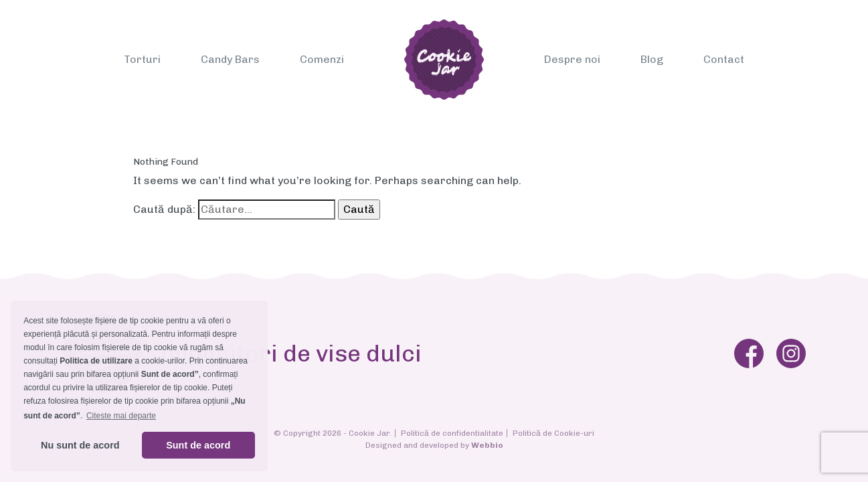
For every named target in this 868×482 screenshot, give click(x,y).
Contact (724, 59)
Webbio (487, 445)
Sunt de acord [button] (198, 445)
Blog (652, 59)
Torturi (142, 59)
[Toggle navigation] (133, 11)
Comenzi (322, 59)
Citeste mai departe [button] (121, 416)
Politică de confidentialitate (452, 433)
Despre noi (572, 59)
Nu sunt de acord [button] (80, 445)
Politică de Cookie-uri (553, 433)
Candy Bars (230, 59)
